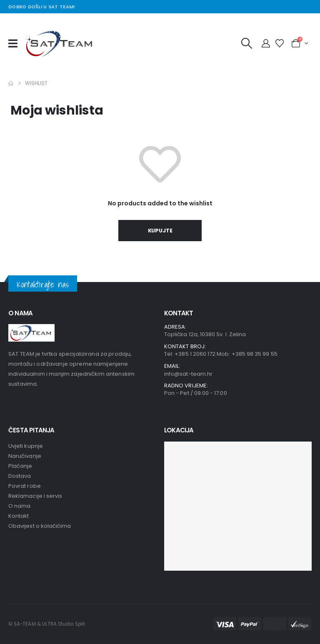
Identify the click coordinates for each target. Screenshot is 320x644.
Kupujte (160, 231)
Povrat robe (25, 486)
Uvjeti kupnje (26, 446)
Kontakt (19, 516)
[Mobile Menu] (16, 44)
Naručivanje (25, 456)
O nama (19, 506)
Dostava (20, 476)
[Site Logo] (60, 43)
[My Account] (266, 43)
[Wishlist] (280, 43)
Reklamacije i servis (35, 496)
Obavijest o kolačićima (40, 526)
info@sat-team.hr (188, 374)
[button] (247, 43)
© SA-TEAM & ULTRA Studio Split (47, 624)
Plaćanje (20, 466)
